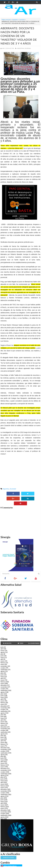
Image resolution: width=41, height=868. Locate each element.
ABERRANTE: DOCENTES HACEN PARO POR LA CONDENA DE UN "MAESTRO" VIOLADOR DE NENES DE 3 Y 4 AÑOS (19, 36)
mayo (2, 657)
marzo (2, 651)
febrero (3, 663)
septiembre (4, 670)
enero (2, 664)
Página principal (6, 20)
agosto (3, 652)
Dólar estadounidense (10, 866)
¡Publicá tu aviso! (8, 858)
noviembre (4, 666)
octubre (3, 668)
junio (2, 647)
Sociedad (22, 20)
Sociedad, (28, 48)
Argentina (15, 20)
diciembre (4, 685)
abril (2, 649)
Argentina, (21, 48)
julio (2, 654)
